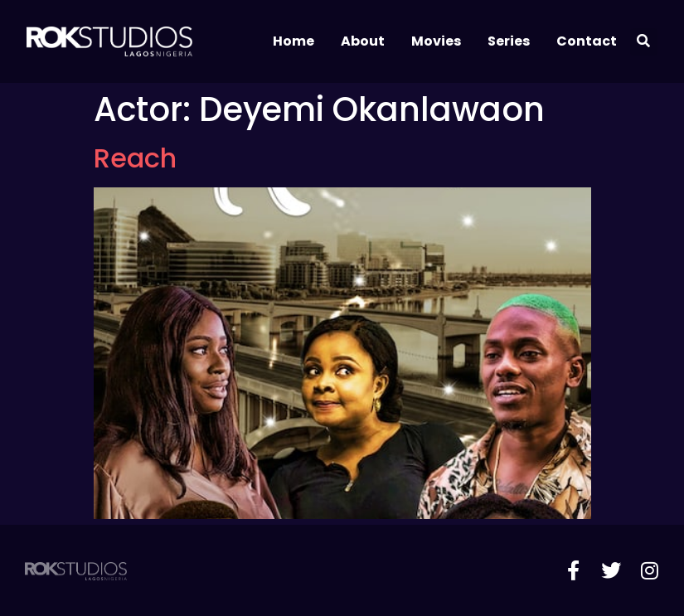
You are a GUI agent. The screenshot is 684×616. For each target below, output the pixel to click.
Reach (135, 158)
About (363, 41)
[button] (644, 42)
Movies (436, 41)
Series (509, 41)
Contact (587, 41)
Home (293, 41)
